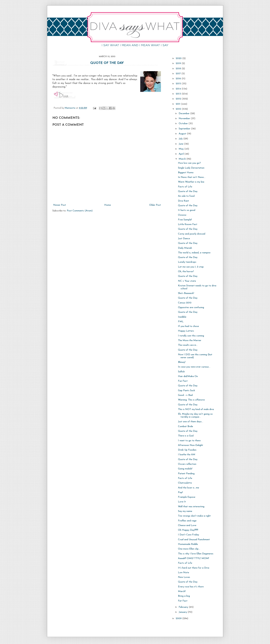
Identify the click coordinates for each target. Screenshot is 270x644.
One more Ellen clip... (189, 549)
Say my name (185, 511)
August (183, 134)
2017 (179, 74)
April (182, 154)
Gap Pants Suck (187, 391)
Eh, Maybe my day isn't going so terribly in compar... (195, 416)
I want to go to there (189, 441)
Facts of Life (185, 187)
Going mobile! (185, 469)
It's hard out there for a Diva (194, 568)
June (181, 144)
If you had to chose (188, 326)
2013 (179, 94)
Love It (182, 502)
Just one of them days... (191, 422)
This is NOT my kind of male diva (196, 409)
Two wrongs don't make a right (194, 516)
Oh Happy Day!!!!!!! (188, 530)
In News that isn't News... (192, 177)
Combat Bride (185, 426)
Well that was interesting (191, 507)
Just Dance (184, 239)
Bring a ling (184, 596)
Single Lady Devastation (191, 168)
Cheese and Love (187, 525)
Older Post (155, 205)
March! (182, 591)
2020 (179, 58)
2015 (179, 84)
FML (181, 322)
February (184, 607)
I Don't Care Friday (189, 535)
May (182, 149)
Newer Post (60, 205)
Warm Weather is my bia (191, 182)
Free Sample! (185, 220)
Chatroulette (185, 483)
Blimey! (182, 362)
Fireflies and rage (187, 521)
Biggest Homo (186, 173)
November (185, 119)
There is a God (186, 436)
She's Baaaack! (186, 293)
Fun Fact (183, 381)
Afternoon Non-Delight (191, 445)
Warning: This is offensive (191, 400)
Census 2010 (185, 303)
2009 (179, 619)
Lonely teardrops (187, 262)
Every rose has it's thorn (191, 587)
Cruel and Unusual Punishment (194, 540)
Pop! (180, 492)
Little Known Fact (188, 224)
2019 (179, 63)
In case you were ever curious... (194, 367)
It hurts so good (187, 210)
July (181, 139)
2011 (178, 104)
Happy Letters (186, 331)
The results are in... (188, 345)
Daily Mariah (185, 248)
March (183, 159)
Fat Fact (183, 601)
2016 (179, 79)
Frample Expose (187, 497)
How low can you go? (189, 163)
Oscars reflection (187, 464)
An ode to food (186, 196)
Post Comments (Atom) (80, 211)
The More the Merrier (190, 340)
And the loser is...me (189, 488)
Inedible (182, 317)
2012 (179, 99)
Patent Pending (186, 474)
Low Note (184, 573)
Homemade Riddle (188, 544)
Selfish (181, 372)
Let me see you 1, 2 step (191, 267)
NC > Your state (187, 281)
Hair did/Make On (188, 376)
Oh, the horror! (186, 272)
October (184, 124)
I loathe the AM (187, 455)
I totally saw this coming (191, 336)
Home (108, 205)
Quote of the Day (107, 63)
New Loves (184, 577)
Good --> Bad (185, 395)
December (184, 114)
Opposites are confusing (191, 307)
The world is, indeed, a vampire (194, 253)
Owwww (182, 215)
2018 (179, 69)
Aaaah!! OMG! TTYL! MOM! (193, 558)
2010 (179, 109)
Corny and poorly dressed (192, 234)
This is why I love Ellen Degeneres (196, 554)
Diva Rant (184, 201)
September (185, 129)
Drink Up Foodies (187, 450)
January (183, 612)
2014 (179, 89)
